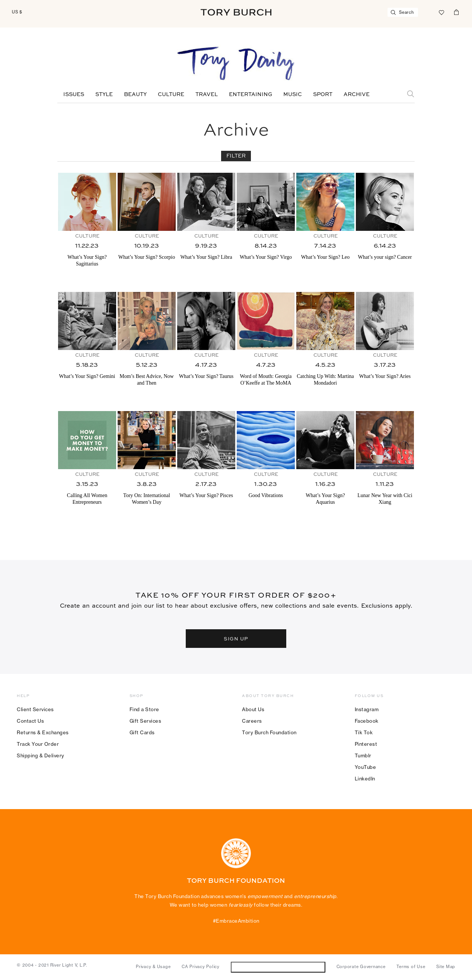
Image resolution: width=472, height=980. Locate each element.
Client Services (35, 709)
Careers (252, 721)
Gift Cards (142, 732)
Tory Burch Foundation (269, 732)
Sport (323, 95)
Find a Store (144, 709)
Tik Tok (364, 732)
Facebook (367, 721)
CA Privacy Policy (201, 967)
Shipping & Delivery (41, 755)
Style (104, 95)
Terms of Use (411, 967)
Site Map (446, 967)
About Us (253, 709)
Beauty (135, 95)
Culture (171, 95)
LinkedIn (365, 779)
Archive (357, 95)
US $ (17, 12)
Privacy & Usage (153, 967)
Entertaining (251, 95)
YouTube (366, 767)
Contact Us (30, 721)
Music (293, 95)
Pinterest (366, 744)
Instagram (367, 709)
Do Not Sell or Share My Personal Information (278, 967)
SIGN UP (236, 638)
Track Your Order (38, 744)
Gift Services (146, 721)
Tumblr (363, 755)
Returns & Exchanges (43, 732)
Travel (207, 95)
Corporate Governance (361, 967)
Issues (74, 95)
